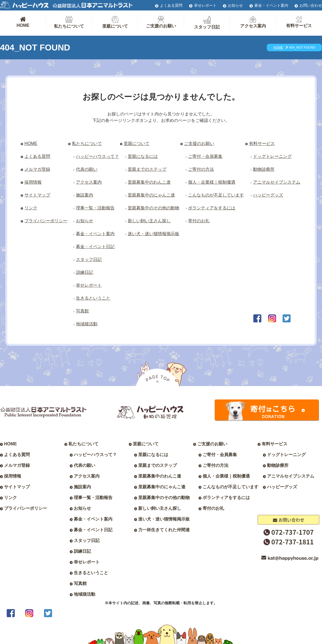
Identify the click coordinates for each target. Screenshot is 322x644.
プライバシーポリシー (46, 221)
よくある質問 (171, 5)
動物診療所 (264, 169)
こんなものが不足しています (216, 195)
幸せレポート (205, 5)
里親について (115, 22)
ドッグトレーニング (272, 156)
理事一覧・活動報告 (95, 208)
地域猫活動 (87, 324)
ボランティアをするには (212, 208)
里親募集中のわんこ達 (149, 182)
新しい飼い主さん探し (149, 221)
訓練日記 (85, 272)
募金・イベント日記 (95, 247)
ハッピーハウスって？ (97, 156)
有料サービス (299, 22)
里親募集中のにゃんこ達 (151, 195)
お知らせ (235, 5)
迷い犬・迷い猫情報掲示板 (153, 234)
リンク (31, 208)
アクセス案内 (253, 22)
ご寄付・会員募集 (205, 156)
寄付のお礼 (199, 221)
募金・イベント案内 (271, 5)
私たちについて (69, 22)
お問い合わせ (311, 5)
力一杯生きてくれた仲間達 (164, 530)
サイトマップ (37, 195)
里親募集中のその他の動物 (153, 208)
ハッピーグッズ (268, 195)
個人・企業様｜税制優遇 (212, 182)
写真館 (82, 311)
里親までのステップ (147, 169)
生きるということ (93, 298)
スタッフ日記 (207, 23)
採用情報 (33, 182)
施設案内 (85, 195)
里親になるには (143, 156)
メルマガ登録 (37, 169)
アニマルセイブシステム (277, 182)
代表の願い (87, 169)
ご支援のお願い (161, 22)
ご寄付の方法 (201, 169)
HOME (23, 22)
